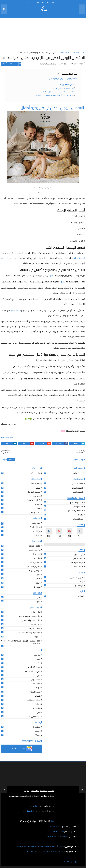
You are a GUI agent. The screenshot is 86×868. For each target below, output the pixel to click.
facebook (11, 460)
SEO (39, 509)
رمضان (38, 731)
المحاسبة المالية (34, 513)
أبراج (39, 575)
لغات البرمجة (36, 625)
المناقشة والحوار (78, 258)
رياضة (81, 582)
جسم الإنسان (35, 692)
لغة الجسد (36, 536)
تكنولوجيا (37, 554)
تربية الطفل (79, 555)
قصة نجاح (37, 496)
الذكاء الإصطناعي (33, 700)
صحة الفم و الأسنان (75, 511)
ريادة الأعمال (35, 484)
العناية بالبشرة (78, 488)
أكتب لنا (66, 862)
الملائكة (37, 736)
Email (4, 63)
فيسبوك (37, 505)
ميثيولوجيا (37, 708)
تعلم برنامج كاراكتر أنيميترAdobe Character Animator (21, 642)
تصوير (38, 579)
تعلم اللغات (36, 612)
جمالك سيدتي (78, 484)
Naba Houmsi (58, 831)
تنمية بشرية (36, 523)
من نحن (74, 862)
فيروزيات (37, 587)
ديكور (38, 583)
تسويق (38, 488)
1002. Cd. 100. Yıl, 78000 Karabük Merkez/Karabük (44, 851)
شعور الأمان (16, 310)
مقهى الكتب (35, 473)
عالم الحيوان (36, 680)
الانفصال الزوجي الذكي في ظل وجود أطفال (63, 79)
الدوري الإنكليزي (77, 578)
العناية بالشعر (78, 492)
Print (12, 63)
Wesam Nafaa (55, 826)
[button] (22, 749)
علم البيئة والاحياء (34, 667)
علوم (38, 659)
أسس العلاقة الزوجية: (67, 85)
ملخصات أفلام (77, 473)
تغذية (38, 602)
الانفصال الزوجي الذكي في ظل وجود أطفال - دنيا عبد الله (43, 58)
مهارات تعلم (36, 532)
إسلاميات (37, 727)
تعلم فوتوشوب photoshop (30, 617)
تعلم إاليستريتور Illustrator (30, 633)
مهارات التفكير (35, 527)
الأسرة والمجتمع (8, 438)
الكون (38, 663)
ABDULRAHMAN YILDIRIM (56, 836)
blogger (4, 460)
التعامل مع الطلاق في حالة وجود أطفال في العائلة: (58, 92)
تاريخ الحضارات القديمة (32, 672)
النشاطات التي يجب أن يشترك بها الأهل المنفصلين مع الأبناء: (55, 95)
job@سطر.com (28, 811)
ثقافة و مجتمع (35, 546)
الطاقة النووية (35, 717)
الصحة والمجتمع (77, 503)
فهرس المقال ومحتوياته (68, 74)
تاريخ (39, 676)
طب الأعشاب (78, 519)
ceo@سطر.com (33, 806)
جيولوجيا (37, 704)
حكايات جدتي (78, 559)
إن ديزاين (37, 637)
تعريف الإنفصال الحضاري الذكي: (63, 88)
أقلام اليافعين (78, 567)
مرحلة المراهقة (77, 563)
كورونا (81, 515)
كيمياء (38, 696)
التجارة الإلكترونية (34, 500)
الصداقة (5, 258)
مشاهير (37, 558)
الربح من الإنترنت (34, 492)
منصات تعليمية (35, 629)
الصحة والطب (78, 507)
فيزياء (38, 688)
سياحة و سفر (35, 563)
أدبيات (81, 596)
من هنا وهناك (35, 550)
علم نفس (37, 655)
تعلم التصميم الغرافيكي (31, 621)
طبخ (39, 598)
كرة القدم (79, 586)
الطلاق (52, 276)
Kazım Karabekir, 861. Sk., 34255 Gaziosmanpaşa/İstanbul (39, 846)
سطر (52, 821)
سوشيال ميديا (35, 571)
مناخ (39, 713)
